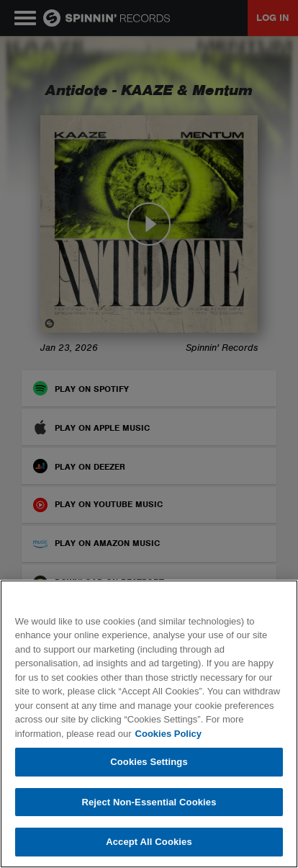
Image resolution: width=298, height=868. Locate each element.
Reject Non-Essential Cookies (149, 802)
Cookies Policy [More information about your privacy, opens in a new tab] (168, 734)
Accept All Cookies (149, 842)
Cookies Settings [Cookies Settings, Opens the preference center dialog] (149, 762)
